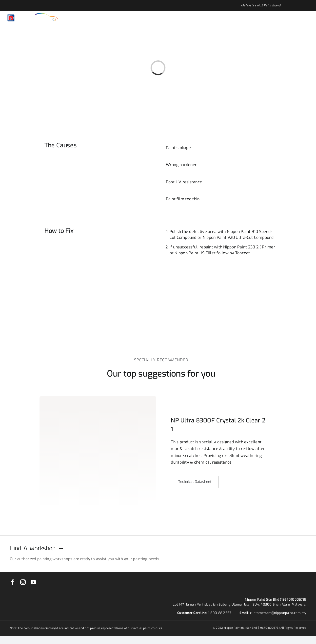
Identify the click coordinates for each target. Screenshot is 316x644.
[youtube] (33, 582)
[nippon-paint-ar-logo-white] (33, 15)
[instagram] (23, 582)
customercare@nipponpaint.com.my (278, 613)
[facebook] (13, 582)
